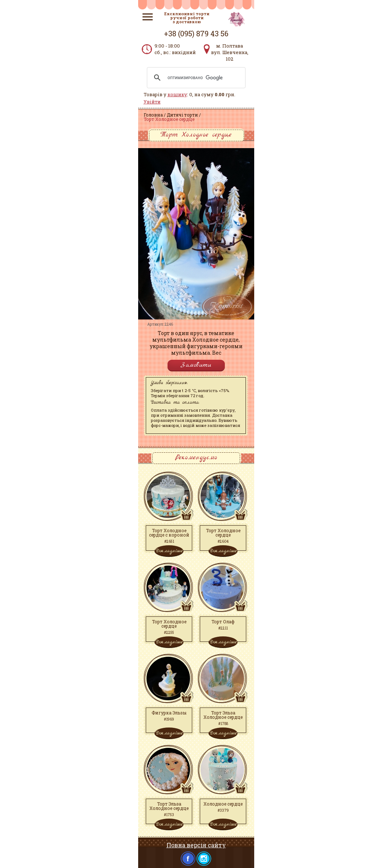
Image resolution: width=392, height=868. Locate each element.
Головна (153, 115)
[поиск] (195, 78)
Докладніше (169, 551)
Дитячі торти (182, 115)
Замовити (196, 365)
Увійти (152, 102)
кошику (177, 94)
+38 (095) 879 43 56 (196, 33)
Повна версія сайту (196, 845)
